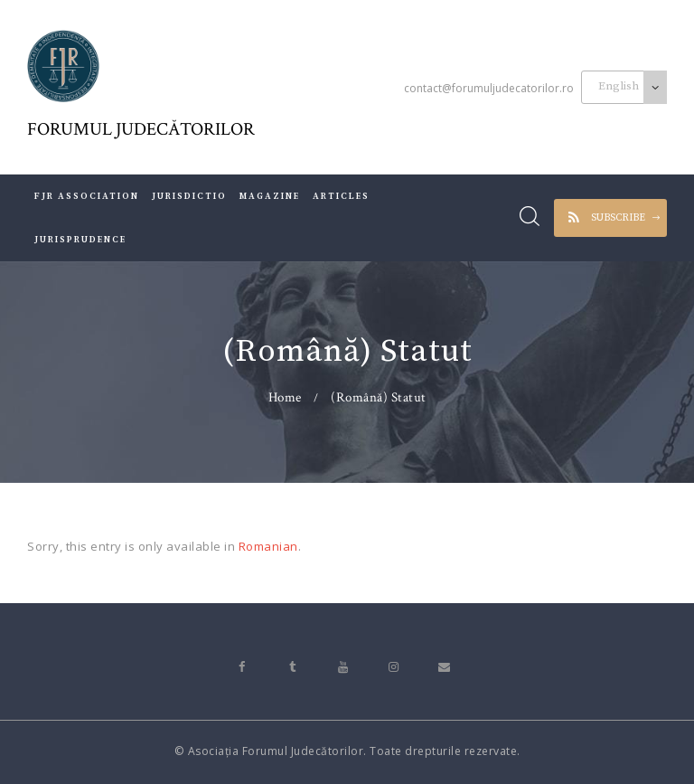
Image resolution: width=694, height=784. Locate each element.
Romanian (268, 546)
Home (285, 397)
